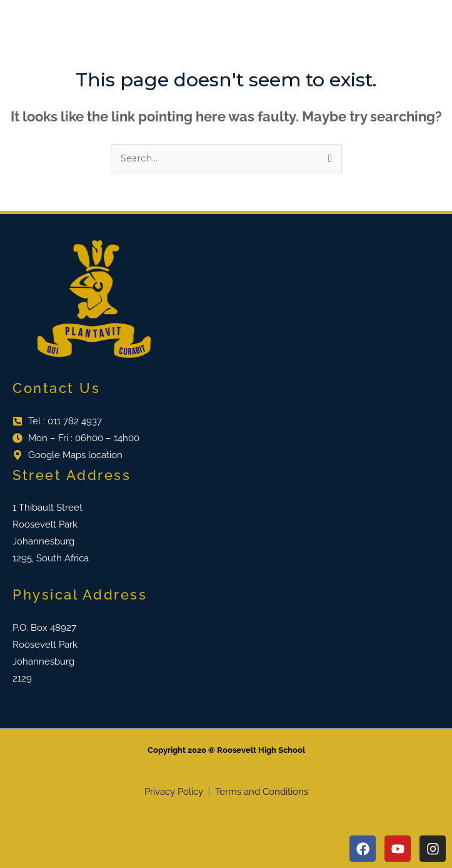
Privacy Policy (175, 792)
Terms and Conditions (262, 792)
